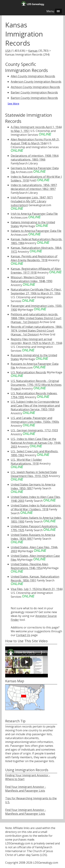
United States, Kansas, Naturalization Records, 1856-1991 (35, 578)
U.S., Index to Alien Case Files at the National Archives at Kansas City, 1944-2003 (36, 443)
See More (13, 103)
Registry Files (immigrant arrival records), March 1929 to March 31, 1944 (36, 341)
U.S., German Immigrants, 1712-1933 (34, 430)
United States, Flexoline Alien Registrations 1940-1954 (29, 566)
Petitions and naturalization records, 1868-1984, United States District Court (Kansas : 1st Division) (36, 318)
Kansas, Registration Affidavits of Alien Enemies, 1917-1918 (36, 271)
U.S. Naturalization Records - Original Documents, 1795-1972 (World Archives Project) (36, 385)
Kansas (33, 51)
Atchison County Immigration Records (35, 87)
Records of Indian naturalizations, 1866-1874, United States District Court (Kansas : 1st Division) (37, 331)
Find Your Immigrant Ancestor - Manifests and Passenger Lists (26, 789)
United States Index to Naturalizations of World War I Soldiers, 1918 (36, 507)
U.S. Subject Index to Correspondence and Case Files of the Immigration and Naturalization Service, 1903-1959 (35, 406)
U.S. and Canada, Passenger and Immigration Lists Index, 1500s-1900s (35, 420)
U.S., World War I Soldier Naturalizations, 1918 (26, 462)
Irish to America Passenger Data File (34, 214)
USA (8, 51)
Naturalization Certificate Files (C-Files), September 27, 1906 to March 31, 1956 (36, 291)
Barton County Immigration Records (34, 98)
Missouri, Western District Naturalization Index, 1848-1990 (32, 279)
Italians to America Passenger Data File (36, 231)
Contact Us (23, 635)
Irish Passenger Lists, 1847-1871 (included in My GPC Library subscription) (32, 201)
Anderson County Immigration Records (36, 82)
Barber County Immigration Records (34, 92)
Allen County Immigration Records (33, 76)
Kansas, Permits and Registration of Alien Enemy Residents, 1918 (34, 258)
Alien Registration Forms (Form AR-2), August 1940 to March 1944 (35, 141)
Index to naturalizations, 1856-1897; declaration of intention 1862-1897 (34, 187)
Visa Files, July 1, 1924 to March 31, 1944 (37, 589)
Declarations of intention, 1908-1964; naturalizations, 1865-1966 (35, 158)
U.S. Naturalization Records (28, 372)
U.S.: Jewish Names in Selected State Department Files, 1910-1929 (34, 474)
